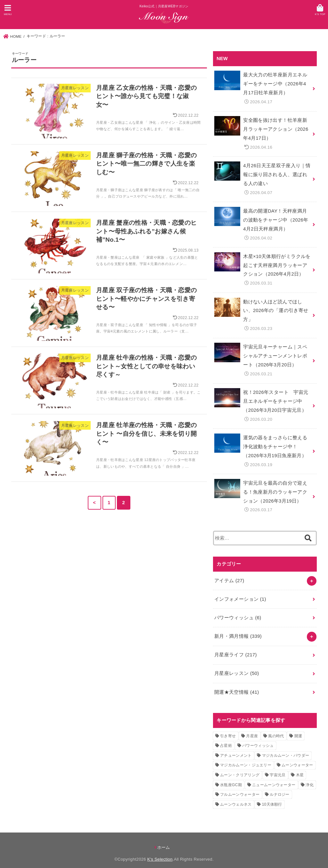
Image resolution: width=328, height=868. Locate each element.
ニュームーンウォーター (274, 778)
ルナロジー (280, 788)
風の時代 (276, 729)
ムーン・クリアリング (240, 768)
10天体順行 (272, 798)
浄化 (310, 778)
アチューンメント (236, 749)
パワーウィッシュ (238, 612)
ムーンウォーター (297, 759)
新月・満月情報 (238, 630)
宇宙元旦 (278, 768)
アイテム (229, 575)
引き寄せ (228, 729)
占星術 (226, 739)
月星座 (252, 729)
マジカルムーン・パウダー (286, 749)
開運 (298, 729)
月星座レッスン (237, 667)
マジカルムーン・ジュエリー (246, 759)
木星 (300, 768)
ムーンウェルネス (236, 798)
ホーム (164, 841)
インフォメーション (240, 594)
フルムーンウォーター (240, 788)
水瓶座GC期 (231, 778)
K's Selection (160, 853)
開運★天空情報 (237, 685)
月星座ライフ (235, 649)
